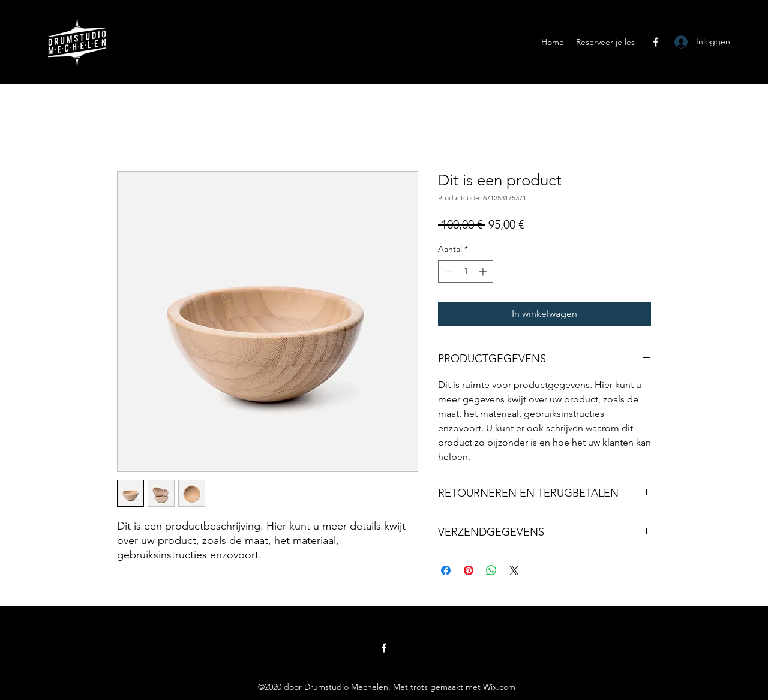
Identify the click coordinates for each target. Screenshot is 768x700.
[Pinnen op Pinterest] (469, 570)
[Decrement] (447, 271)
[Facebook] (656, 42)
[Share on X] (514, 570)
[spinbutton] (466, 271)
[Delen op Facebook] (446, 570)
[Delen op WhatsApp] (491, 570)
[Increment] (484, 271)
